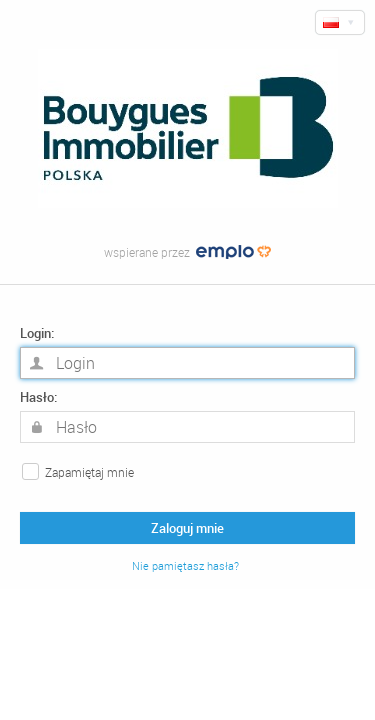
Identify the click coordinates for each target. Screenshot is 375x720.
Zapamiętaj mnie (89, 472)
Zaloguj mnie (187, 528)
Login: (37, 333)
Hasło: (38, 397)
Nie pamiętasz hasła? (185, 566)
